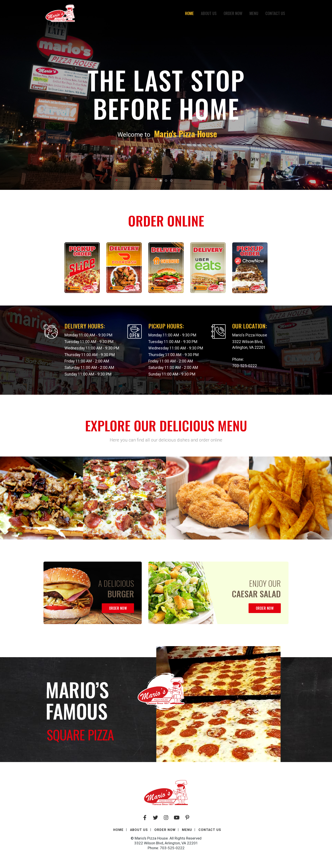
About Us (209, 13)
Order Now (233, 13)
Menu (254, 13)
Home (189, 13)
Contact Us (275, 13)
